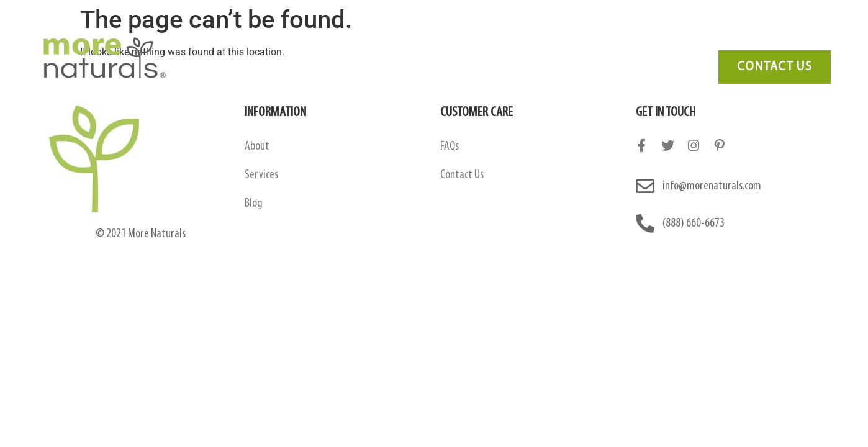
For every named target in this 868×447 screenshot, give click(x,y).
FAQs (450, 147)
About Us (276, 41)
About (257, 147)
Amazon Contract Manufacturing (396, 41)
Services (513, 41)
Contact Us (675, 41)
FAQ (567, 41)
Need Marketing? (763, 41)
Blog (614, 41)
